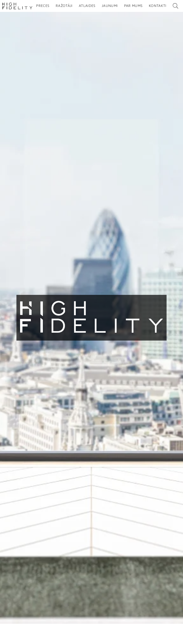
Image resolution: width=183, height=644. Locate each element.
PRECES (43, 6)
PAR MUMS (133, 6)
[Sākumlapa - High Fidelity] (17, 6)
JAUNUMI (110, 6)
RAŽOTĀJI (64, 6)
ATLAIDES (87, 6)
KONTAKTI (158, 6)
